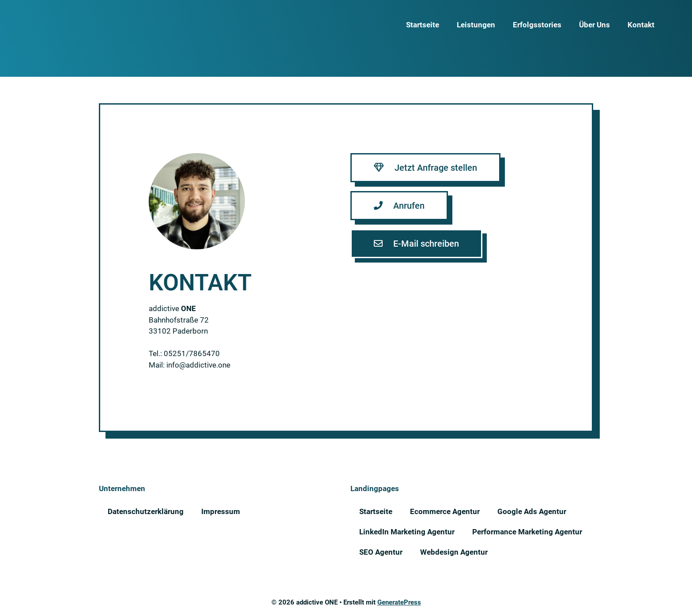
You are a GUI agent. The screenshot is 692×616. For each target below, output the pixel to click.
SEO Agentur (381, 552)
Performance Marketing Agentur (527, 532)
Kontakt (641, 25)
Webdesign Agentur (454, 552)
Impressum (221, 511)
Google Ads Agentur (532, 511)
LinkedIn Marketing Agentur (407, 532)
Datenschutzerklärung (146, 511)
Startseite (423, 25)
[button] (425, 168)
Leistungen (476, 25)
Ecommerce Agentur (445, 511)
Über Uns (594, 25)
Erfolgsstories (537, 25)
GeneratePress (399, 602)
